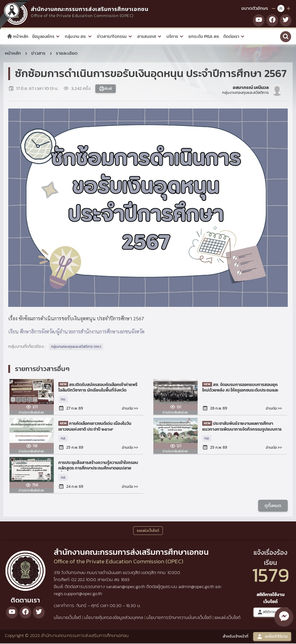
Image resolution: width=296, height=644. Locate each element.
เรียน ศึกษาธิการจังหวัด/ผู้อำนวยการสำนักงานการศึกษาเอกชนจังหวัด (76, 332)
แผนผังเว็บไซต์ (227, 618)
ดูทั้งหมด (273, 506)
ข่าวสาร (38, 54)
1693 (125, 581)
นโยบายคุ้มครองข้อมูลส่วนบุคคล (114, 618)
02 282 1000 (84, 581)
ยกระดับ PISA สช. (204, 37)
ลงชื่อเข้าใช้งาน (272, 637)
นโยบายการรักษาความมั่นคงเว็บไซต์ (179, 618)
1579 (271, 576)
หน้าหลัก (18, 37)
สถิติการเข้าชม (271, 613)
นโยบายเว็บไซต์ (67, 618)
